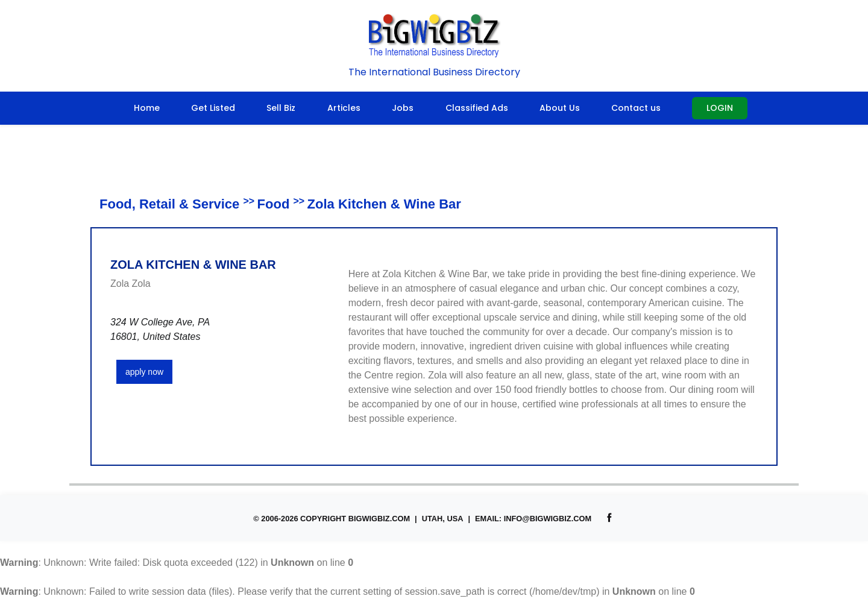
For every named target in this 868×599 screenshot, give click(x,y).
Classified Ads (477, 108)
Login (720, 108)
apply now (144, 372)
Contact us (636, 108)
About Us (560, 108)
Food (274, 204)
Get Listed (213, 108)
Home (147, 108)
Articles (344, 108)
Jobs (403, 108)
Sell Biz (281, 108)
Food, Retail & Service (169, 204)
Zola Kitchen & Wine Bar (384, 204)
